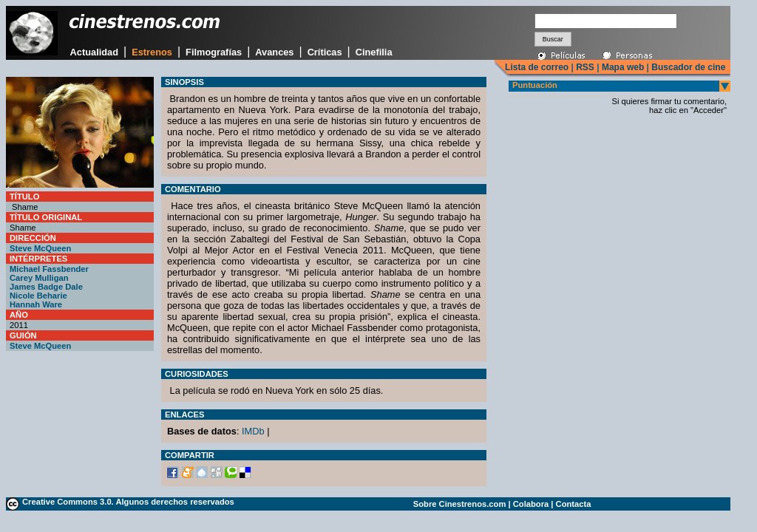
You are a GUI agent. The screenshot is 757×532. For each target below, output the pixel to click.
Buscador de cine (687, 67)
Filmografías (214, 52)
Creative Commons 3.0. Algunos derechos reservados (128, 502)
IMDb (253, 431)
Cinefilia (374, 52)
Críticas (325, 52)
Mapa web (623, 67)
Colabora (531, 504)
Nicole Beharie (38, 296)
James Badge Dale (46, 287)
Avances (274, 52)
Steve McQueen (40, 248)
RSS (585, 67)
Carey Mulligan (39, 278)
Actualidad (94, 52)
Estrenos (152, 52)
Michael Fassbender (49, 269)
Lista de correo (537, 67)
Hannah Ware (36, 304)
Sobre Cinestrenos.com (460, 504)
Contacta (574, 504)
